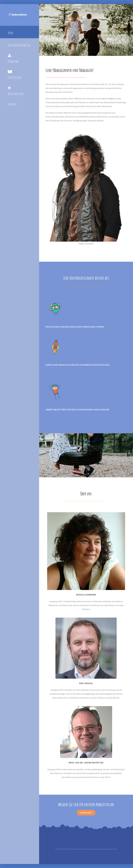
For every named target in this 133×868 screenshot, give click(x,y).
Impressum (91, 849)
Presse (115, 849)
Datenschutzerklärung (104, 849)
